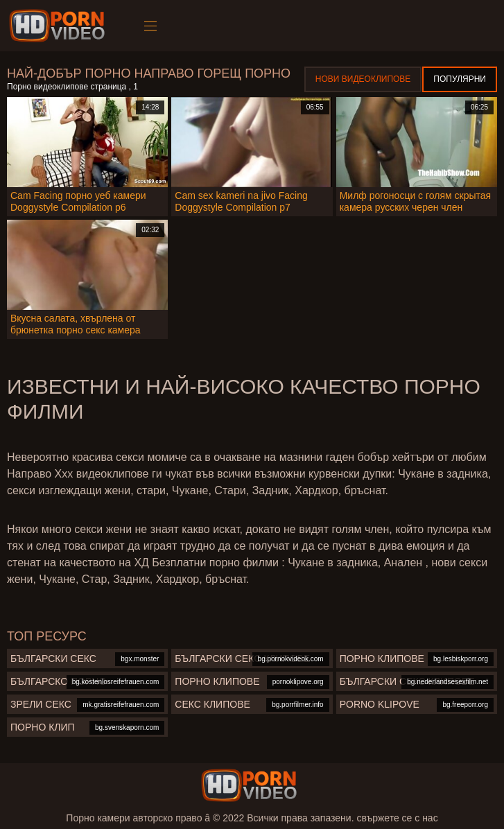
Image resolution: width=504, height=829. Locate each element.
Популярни (460, 79)
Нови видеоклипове (363, 79)
